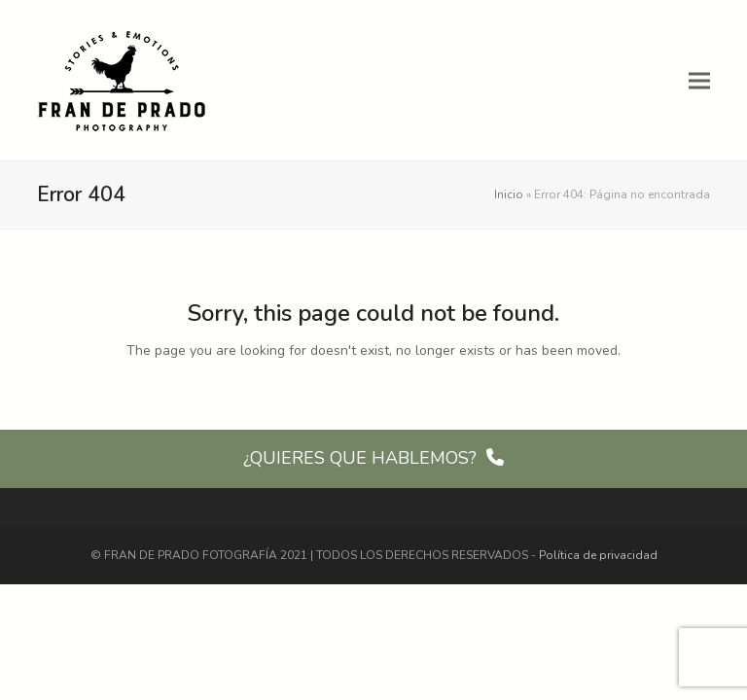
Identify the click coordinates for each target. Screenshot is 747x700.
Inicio (509, 194)
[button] (699, 80)
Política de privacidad (598, 555)
